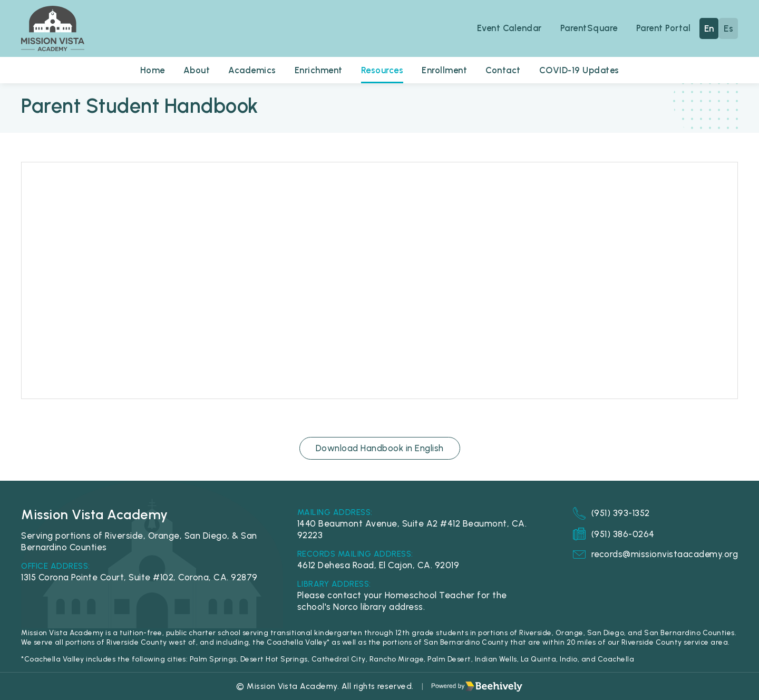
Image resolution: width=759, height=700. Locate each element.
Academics (251, 70)
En (709, 28)
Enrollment (445, 70)
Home (150, 70)
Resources (382, 70)
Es (728, 28)
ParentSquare (588, 28)
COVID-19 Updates (581, 70)
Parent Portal (663, 28)
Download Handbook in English (380, 448)
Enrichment (318, 70)
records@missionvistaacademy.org (655, 555)
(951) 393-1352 (610, 513)
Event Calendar (507, 28)
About (195, 70)
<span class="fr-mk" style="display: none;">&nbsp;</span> (379, 280)
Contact (504, 70)
